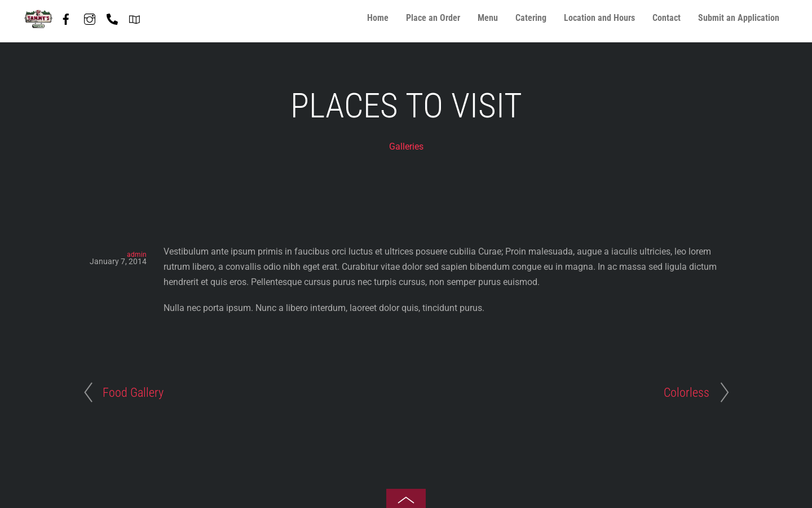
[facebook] (66, 17)
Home (378, 18)
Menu (488, 18)
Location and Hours (599, 18)
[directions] (135, 17)
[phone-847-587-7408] (112, 17)
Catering (531, 18)
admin (137, 255)
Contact (667, 18)
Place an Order (433, 18)
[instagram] (90, 17)
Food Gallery (133, 392)
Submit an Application (739, 18)
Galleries (406, 146)
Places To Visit (406, 106)
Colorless (687, 392)
